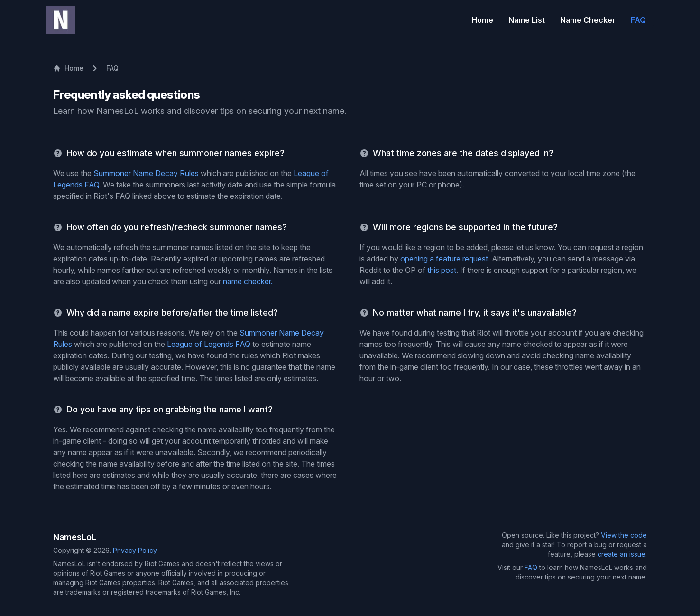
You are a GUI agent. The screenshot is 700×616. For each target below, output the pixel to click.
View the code (624, 535)
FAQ (531, 567)
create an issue (622, 554)
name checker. (248, 281)
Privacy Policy (135, 550)
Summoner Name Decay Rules (146, 173)
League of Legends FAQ (209, 344)
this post (442, 270)
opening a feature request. (445, 259)
